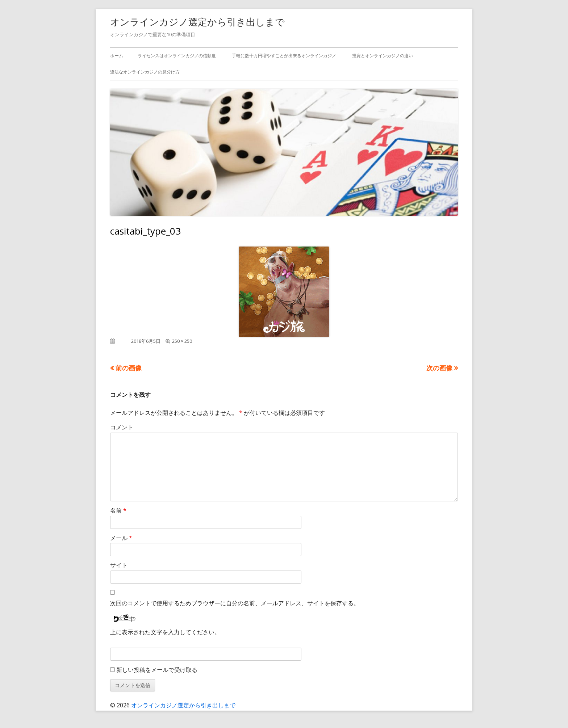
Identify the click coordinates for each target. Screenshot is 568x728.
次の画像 (439, 368)
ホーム (117, 56)
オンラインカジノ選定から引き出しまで (197, 22)
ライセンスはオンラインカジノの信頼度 (177, 56)
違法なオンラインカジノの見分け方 (145, 72)
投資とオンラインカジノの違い (383, 56)
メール (121, 538)
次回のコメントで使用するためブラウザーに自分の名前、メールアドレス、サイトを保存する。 (235, 603)
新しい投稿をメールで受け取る (157, 670)
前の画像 (129, 368)
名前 (118, 510)
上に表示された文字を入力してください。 (165, 632)
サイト (119, 565)
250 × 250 (182, 341)
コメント (122, 427)
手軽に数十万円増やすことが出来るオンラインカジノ (284, 56)
